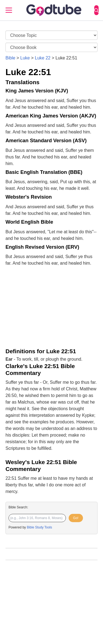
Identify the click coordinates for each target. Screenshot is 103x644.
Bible (10, 58)
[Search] (96, 10)
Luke (25, 58)
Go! (76, 518)
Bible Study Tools (40, 527)
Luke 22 (43, 58)
